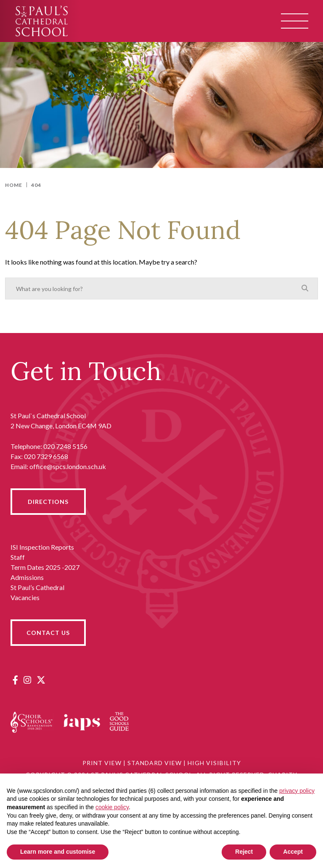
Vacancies (25, 597)
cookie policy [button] (112, 807)
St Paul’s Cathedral (37, 587)
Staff (18, 557)
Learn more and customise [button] (58, 852)
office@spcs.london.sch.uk (68, 466)
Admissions (27, 577)
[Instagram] (27, 680)
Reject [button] (244, 852)
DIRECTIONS (48, 502)
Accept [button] (293, 852)
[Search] (305, 288)
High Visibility (214, 763)
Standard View (155, 763)
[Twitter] (41, 680)
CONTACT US (48, 633)
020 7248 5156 (65, 446)
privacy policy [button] (297, 791)
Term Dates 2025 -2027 (45, 567)
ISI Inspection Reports (42, 547)
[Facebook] (15, 680)
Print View (102, 763)
